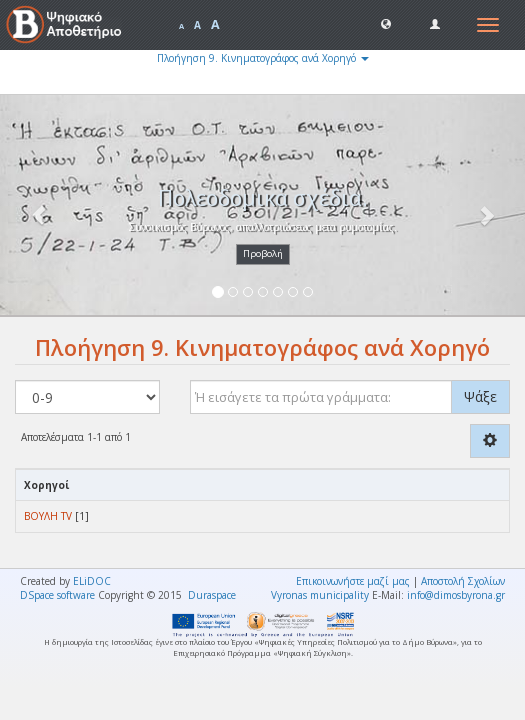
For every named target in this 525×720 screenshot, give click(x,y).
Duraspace (212, 595)
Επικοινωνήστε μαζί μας (353, 581)
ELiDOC (92, 581)
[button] (386, 23)
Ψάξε (480, 396)
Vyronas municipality (320, 595)
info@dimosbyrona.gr (456, 595)
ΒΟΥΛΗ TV (48, 516)
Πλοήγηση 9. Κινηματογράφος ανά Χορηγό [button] (263, 58)
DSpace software (57, 595)
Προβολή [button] (263, 253)
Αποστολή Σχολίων (463, 581)
